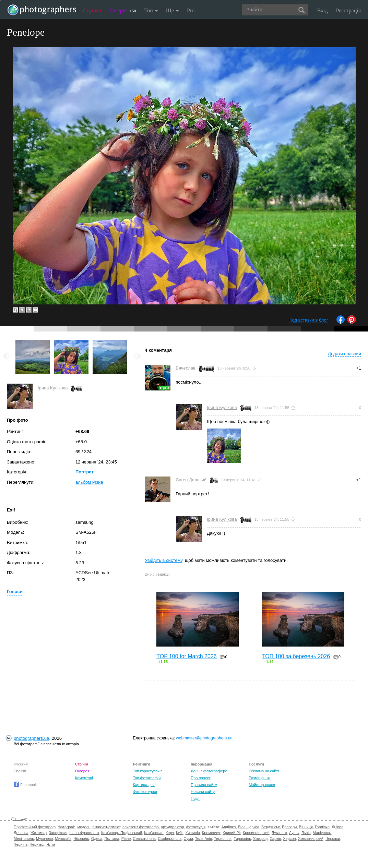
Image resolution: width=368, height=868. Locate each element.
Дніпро (337, 827)
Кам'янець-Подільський (122, 833)
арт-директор (173, 827)
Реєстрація (348, 10)
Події (195, 798)
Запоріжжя (58, 833)
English (20, 771)
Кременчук (211, 833)
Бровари (289, 827)
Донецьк (21, 833)
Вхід (323, 10)
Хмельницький (311, 839)
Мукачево (44, 839)
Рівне (126, 839)
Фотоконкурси (145, 792)
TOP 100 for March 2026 (187, 656)
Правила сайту (204, 785)
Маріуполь (322, 833)
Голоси (15, 592)
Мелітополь (24, 839)
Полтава (112, 839)
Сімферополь (170, 839)
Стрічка (92, 10)
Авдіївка (229, 827)
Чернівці (37, 844)
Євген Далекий (191, 480)
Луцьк (294, 833)
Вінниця (306, 827)
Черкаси (333, 839)
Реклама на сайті (264, 771)
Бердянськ (271, 827)
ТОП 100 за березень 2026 (296, 656)
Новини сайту (203, 792)
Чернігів (21, 844)
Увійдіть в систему (164, 560)
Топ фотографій (147, 778)
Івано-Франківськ (84, 833)
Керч (170, 833)
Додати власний (345, 354)
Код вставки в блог (309, 320)
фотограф (66, 827)
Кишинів (193, 833)
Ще (172, 10)
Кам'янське (154, 833)
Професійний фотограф (35, 827)
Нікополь (81, 839)
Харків (275, 839)
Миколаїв (63, 839)
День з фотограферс (209, 771)
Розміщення (259, 778)
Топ (151, 10)
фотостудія (196, 827)
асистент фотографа (141, 827)
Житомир (39, 833)
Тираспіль (242, 839)
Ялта (51, 844)
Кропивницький (256, 833)
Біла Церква (249, 827)
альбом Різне (89, 482)
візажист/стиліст (106, 827)
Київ (180, 833)
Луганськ (279, 833)
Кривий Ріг (232, 833)
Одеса (97, 839)
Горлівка (322, 827)
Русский (21, 764)
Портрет (85, 472)
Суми (188, 839)
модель (84, 827)
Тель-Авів (204, 839)
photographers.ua (31, 738)
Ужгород (260, 839)
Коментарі (84, 778)
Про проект (200, 778)
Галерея (123, 10)
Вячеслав (186, 368)
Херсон (289, 839)
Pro (191, 10)
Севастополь (144, 839)
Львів (306, 833)
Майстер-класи (262, 785)
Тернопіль (223, 839)
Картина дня (144, 785)
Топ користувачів (148, 771)
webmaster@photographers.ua (204, 738)
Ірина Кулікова (53, 388)
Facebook (25, 785)
